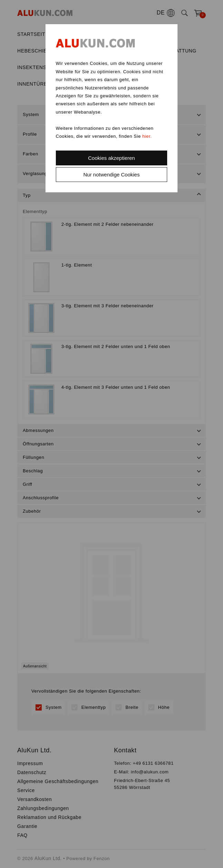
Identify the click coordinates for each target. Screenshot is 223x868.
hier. (147, 136)
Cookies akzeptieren (112, 158)
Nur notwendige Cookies (111, 175)
